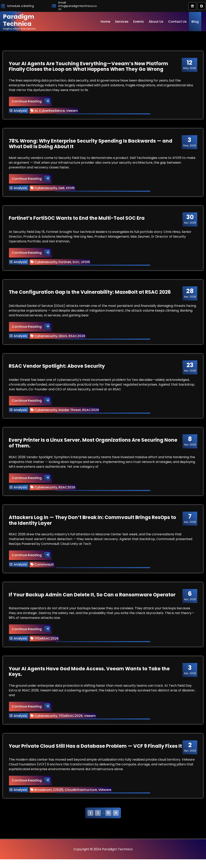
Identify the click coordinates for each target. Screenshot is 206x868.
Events (139, 22)
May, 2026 (189, 65)
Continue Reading (32, 102)
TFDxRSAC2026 (47, 643)
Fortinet (65, 263)
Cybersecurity (46, 189)
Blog (195, 22)
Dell (62, 189)
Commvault (44, 568)
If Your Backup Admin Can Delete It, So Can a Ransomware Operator (92, 599)
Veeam (72, 111)
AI (36, 111)
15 (108, 818)
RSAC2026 (77, 338)
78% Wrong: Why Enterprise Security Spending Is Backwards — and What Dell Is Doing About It (91, 145)
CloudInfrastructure (81, 795)
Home (105, 22)
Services (122, 22)
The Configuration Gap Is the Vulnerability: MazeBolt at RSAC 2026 (90, 294)
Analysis (20, 111)
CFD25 (58, 795)
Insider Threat (70, 412)
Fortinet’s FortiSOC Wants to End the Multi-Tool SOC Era (77, 219)
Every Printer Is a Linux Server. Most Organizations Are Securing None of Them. (93, 446)
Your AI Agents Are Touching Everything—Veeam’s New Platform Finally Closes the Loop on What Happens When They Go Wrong (89, 67)
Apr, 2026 (190, 221)
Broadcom (43, 795)
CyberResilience (52, 111)
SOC (76, 263)
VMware (105, 795)
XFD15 (70, 189)
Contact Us (177, 22)
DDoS (63, 338)
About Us (156, 22)
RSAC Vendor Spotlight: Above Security (57, 368)
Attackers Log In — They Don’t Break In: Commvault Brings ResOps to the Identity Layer (93, 524)
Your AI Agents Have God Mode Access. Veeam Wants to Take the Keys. (89, 676)
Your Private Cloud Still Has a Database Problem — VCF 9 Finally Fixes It (96, 751)
